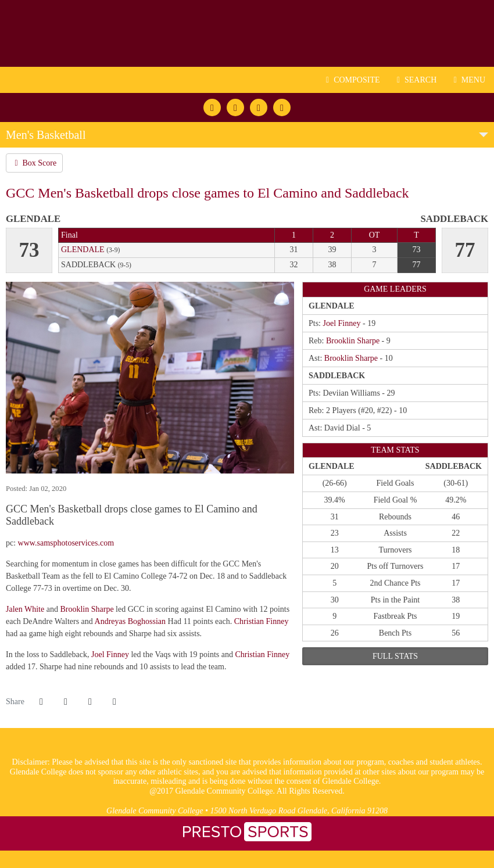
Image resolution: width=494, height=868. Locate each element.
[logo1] (273, 752)
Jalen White (25, 609)
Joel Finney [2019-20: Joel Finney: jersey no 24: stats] (342, 323)
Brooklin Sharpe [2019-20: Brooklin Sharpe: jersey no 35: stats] (353, 341)
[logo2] (221, 752)
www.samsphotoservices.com (66, 543)
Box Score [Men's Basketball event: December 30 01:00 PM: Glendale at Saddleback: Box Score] (34, 163)
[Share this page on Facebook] (41, 702)
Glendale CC (247, 33)
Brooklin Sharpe (87, 609)
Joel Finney (110, 654)
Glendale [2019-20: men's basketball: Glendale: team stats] (83, 250)
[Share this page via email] (90, 702)
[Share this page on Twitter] (66, 702)
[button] (114, 702)
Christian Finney (262, 621)
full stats (395, 656)
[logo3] (247, 752)
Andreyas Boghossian (130, 621)
